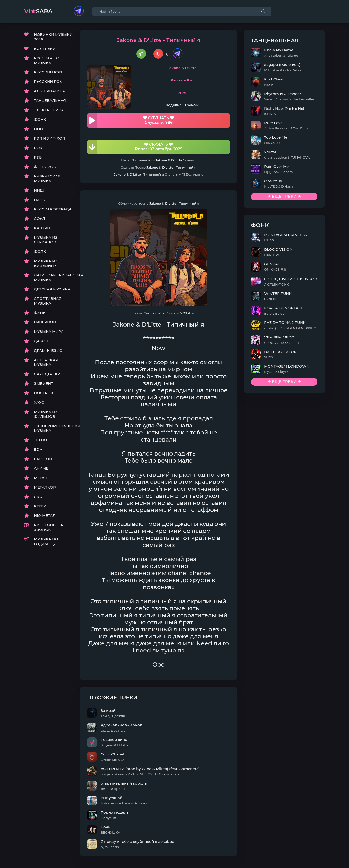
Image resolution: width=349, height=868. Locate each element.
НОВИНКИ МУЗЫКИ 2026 (53, 37)
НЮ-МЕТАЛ (45, 516)
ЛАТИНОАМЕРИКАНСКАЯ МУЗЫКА (53, 278)
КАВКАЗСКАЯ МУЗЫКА (47, 179)
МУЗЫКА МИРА (49, 332)
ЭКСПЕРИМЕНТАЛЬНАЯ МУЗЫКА (53, 428)
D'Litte (202, 68)
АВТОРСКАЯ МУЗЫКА (46, 362)
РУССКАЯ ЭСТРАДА (53, 209)
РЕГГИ (40, 506)
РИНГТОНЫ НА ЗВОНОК (48, 528)
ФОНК (40, 120)
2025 (193, 93)
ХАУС (39, 403)
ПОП (38, 129)
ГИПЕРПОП (45, 322)
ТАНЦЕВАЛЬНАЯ (50, 101)
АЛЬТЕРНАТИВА (49, 91)
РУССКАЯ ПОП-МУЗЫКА (49, 61)
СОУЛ (40, 219)
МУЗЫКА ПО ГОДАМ (46, 542)
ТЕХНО (40, 440)
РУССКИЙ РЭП (48, 72)
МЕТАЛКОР (45, 487)
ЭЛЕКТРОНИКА (49, 110)
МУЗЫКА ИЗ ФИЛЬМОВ (46, 414)
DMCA (30, 863)
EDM (38, 450)
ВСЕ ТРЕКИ (45, 49)
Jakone (185, 68)
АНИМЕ (41, 469)
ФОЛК (40, 252)
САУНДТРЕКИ (47, 374)
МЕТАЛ (41, 478)
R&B (38, 157)
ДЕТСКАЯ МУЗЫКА (52, 289)
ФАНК (40, 313)
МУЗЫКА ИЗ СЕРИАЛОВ (46, 240)
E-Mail (319, 863)
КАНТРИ (42, 228)
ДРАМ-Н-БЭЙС (48, 351)
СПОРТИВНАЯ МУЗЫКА (48, 301)
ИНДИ (40, 190)
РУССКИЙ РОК (48, 82)
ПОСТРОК (44, 393)
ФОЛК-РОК (45, 167)
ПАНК (40, 200)
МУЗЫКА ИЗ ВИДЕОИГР (46, 264)
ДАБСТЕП (43, 341)
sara (38, 11)
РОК (38, 148)
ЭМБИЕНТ (44, 384)
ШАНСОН (43, 459)
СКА (38, 497)
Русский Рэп (193, 81)
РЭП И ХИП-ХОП (50, 139)
